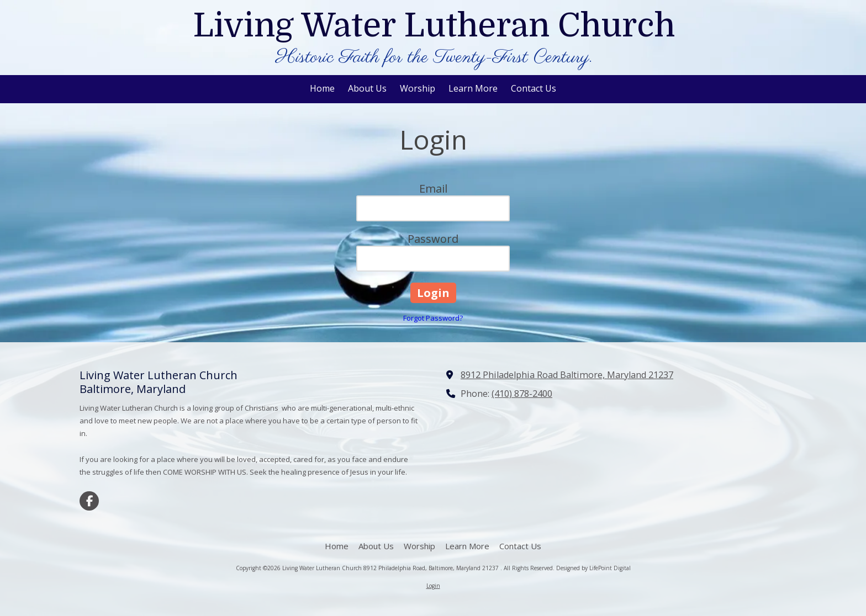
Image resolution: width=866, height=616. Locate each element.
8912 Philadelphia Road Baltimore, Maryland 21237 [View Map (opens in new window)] (567, 375)
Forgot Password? (433, 318)
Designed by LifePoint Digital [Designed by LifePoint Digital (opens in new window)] (593, 568)
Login (433, 586)
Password (433, 239)
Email (433, 188)
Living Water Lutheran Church (434, 25)
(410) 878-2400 (522, 394)
